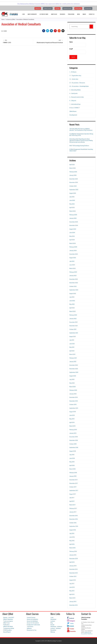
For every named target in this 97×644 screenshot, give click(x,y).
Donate (52, 625)
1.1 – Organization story (75, 76)
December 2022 (74, 279)
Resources (62, 14)
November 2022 (74, 283)
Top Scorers (30, 626)
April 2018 (72, 465)
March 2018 (72, 469)
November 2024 (74, 225)
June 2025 (72, 200)
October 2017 (73, 487)
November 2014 (74, 559)
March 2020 (73, 387)
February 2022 (73, 315)
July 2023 (72, 261)
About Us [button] (38, 8)
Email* (78, 51)
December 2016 (74, 516)
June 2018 (72, 458)
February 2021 (73, 358)
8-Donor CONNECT (75, 108)
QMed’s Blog (54, 14)
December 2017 (74, 480)
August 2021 (73, 336)
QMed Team (6, 623)
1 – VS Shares (73, 72)
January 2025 (73, 218)
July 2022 (72, 297)
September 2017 (74, 490)
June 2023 (72, 265)
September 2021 (74, 333)
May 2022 (72, 304)
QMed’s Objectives (8, 619)
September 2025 (74, 190)
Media (78, 14)
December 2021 (73, 322)
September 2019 (74, 408)
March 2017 (72, 505)
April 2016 (72, 544)
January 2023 (73, 276)
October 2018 (73, 444)
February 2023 (73, 272)
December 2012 (73, 605)
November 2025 (74, 182)
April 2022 (72, 308)
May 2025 (72, 204)
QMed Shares (73, 111)
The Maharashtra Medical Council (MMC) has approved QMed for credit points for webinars (48, 4)
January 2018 (73, 476)
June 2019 (72, 415)
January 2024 (73, 251)
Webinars (29, 628)
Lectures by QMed (44, 14)
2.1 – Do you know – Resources (77, 83)
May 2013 (72, 591)
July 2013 (72, 584)
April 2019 (72, 422)
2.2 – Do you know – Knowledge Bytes (79, 86)
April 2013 (72, 594)
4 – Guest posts (73, 93)
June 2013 (72, 587)
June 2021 (72, 344)
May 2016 (72, 541)
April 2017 (72, 501)
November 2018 (74, 440)
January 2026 (73, 175)
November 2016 (74, 519)
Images (84, 14)
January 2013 (73, 602)
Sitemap (53, 632)
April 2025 (72, 208)
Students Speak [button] (67, 8)
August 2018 (73, 451)
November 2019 (74, 401)
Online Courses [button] (48, 8)
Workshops (53, 619)
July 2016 (72, 533)
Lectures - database (56, 628)
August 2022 (73, 294)
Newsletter (53, 630)
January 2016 (73, 555)
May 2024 (72, 236)
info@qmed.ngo (88, 632)
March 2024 (73, 243)
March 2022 (72, 311)
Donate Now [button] (88, 8)
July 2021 (72, 340)
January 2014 (73, 566)
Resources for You (32, 630)
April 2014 (72, 562)
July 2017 (72, 498)
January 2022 (73, 319)
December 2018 (74, 437)
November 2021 (74, 326)
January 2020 (73, 394)
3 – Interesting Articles (75, 90)
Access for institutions (32, 619)
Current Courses (31, 617)
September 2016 (74, 526)
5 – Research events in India (77, 97)
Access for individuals (32, 621)
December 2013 (73, 569)
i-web (23, 14)
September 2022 (74, 290)
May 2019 (72, 419)
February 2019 (73, 430)
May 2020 (72, 383)
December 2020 (74, 365)
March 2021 (72, 354)
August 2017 (73, 494)
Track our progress (8, 621)
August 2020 (73, 376)
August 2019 (73, 412)
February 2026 (73, 172)
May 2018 (72, 462)
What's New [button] (78, 8)
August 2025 (73, 193)
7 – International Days (75, 104)
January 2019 (73, 433)
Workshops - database (56, 626)
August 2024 (73, 229)
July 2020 (72, 379)
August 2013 (73, 580)
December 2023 (74, 254)
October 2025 (73, 186)
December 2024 (74, 222)
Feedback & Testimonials (33, 625)
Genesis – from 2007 (9, 617)
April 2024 (72, 240)
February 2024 (73, 247)
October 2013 (73, 576)
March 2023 (72, 268)
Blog (52, 623)
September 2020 (74, 372)
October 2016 (73, 523)
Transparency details (9, 628)
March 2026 (73, 168)
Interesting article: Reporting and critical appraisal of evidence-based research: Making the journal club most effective (81, 141)
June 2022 (72, 301)
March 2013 (72, 598)
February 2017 (73, 508)
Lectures (53, 621)
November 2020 (74, 369)
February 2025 (73, 215)
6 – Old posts (73, 101)
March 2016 (72, 548)
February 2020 (73, 390)
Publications (71, 14)
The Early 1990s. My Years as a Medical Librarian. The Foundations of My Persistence (81, 129)
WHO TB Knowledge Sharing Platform (79, 146)
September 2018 (74, 447)
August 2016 (73, 530)
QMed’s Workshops (32, 14)
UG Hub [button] (58, 8)
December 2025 (74, 179)
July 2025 (72, 197)
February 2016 (73, 551)
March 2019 (72, 426)
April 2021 (72, 351)
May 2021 (72, 347)
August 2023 (73, 258)
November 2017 (74, 483)
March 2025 (73, 211)
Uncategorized (73, 115)
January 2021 (73, 362)
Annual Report (7, 632)
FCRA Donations (7, 630)
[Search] (91, 27)
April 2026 (72, 165)
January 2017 (73, 512)
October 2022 (73, 286)
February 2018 (73, 473)
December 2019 (74, 397)
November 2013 (74, 573)
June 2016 (72, 537)
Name (78, 44)
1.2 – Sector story (74, 79)
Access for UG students (33, 623)
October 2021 (73, 329)
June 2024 (72, 233)
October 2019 (73, 405)
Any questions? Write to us (87, 634)
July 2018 (72, 455)
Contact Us (92, 14)
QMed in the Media (8, 626)
